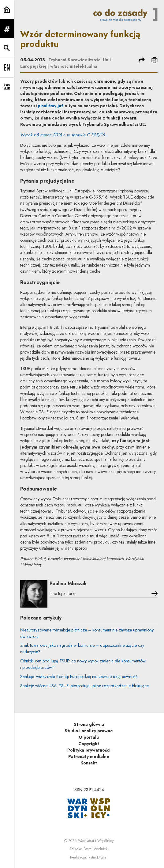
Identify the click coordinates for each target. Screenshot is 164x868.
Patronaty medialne (89, 756)
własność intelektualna (74, 66)
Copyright (89, 744)
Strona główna (89, 724)
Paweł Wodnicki (96, 849)
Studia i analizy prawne (89, 731)
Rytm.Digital (98, 857)
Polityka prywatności (89, 750)
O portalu (89, 737)
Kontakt (89, 763)
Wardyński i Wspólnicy (96, 841)
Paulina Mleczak (68, 584)
